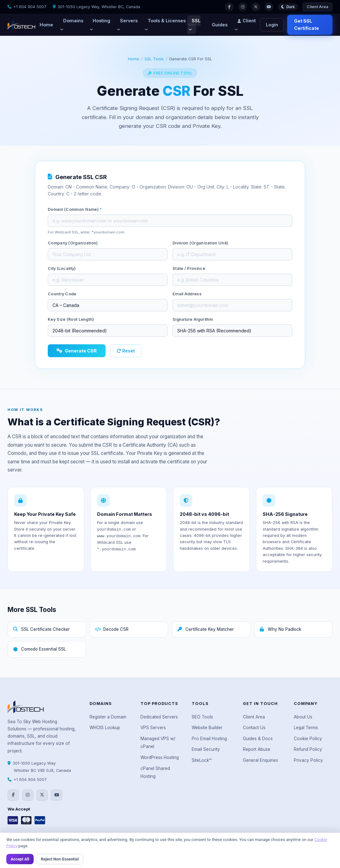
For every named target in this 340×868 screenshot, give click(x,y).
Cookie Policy (308, 739)
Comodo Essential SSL (39, 649)
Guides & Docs (258, 739)
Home (46, 25)
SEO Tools (202, 717)
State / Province (189, 268)
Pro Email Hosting (209, 739)
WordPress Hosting (160, 757)
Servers (127, 25)
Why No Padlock (280, 629)
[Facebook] (229, 7)
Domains (72, 25)
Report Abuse (257, 749)
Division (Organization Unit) (200, 243)
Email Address (187, 294)
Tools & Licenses (165, 25)
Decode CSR (112, 629)
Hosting (100, 25)
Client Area (318, 7)
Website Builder (207, 728)
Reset (126, 351)
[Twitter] (256, 7)
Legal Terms (306, 728)
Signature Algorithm (193, 319)
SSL (195, 25)
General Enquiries (260, 760)
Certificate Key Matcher (206, 629)
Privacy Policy (308, 760)
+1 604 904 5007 (30, 7)
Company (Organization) (73, 243)
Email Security (206, 749)
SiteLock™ (202, 760)
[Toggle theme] (288, 7)
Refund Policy (308, 749)
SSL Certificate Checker (41, 629)
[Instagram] (243, 7)
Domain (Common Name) (75, 209)
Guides (220, 25)
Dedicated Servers (159, 717)
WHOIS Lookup (105, 728)
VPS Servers (153, 728)
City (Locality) (62, 268)
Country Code (62, 294)
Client (245, 25)
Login (272, 25)
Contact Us (254, 728)
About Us (303, 717)
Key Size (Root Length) (71, 319)
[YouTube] (269, 7)
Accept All (20, 859)
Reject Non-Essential (60, 859)
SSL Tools (154, 59)
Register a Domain (108, 717)
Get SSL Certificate (307, 25)
